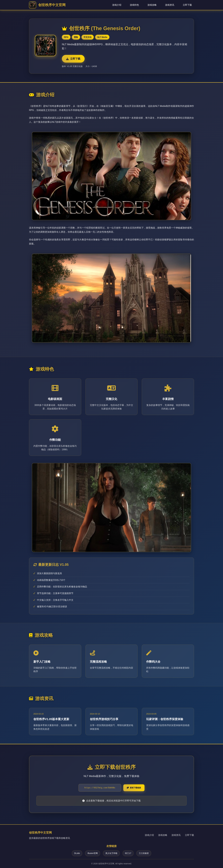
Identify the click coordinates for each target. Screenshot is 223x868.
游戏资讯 (170, 5)
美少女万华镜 (111, 853)
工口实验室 (144, 853)
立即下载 (187, 5)
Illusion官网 (93, 853)
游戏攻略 (152, 5)
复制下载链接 (134, 788)
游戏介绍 (117, 5)
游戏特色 (134, 5)
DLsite (77, 853)
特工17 (128, 853)
